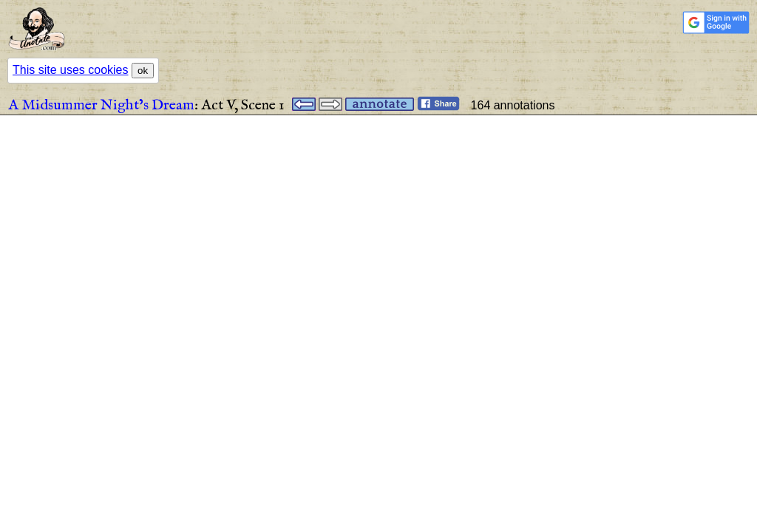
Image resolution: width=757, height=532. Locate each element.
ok (143, 71)
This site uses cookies (71, 70)
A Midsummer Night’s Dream (101, 105)
